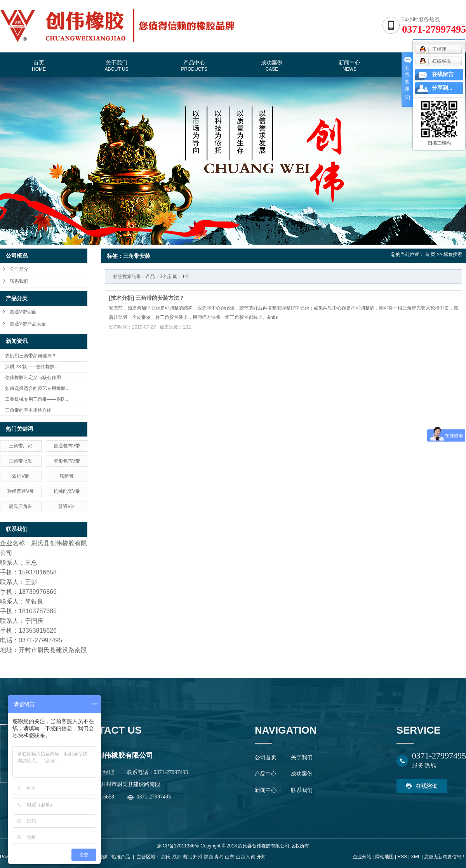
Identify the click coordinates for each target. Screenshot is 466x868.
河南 (251, 857)
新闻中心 (349, 66)
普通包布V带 (67, 446)
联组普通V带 (21, 491)
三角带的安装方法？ (160, 298)
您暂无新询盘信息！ (445, 857)
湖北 (187, 857)
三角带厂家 (21, 446)
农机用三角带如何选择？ (31, 356)
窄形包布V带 (67, 461)
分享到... (442, 88)
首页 (39, 66)
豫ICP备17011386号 (178, 846)
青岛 (219, 857)
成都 (177, 857)
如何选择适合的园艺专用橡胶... (37, 388)
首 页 (430, 254)
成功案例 (272, 66)
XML (416, 857)
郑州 (198, 857)
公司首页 (266, 758)
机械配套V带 (67, 491)
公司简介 (19, 269)
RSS (402, 857)
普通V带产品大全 (28, 324)
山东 (230, 857)
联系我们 (19, 281)
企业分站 (362, 857)
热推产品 (121, 857)
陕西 (209, 857)
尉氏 (166, 857)
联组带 (67, 476)
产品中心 (194, 66)
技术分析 (122, 298)
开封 (261, 857)
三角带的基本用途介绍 (28, 410)
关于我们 (116, 66)
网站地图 (384, 857)
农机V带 (21, 476)
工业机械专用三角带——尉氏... (37, 399)
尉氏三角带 (21, 506)
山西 (240, 857)
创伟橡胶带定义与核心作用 (33, 377)
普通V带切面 (23, 312)
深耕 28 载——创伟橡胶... (32, 367)
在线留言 (443, 74)
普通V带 (67, 506)
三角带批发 (21, 461)
